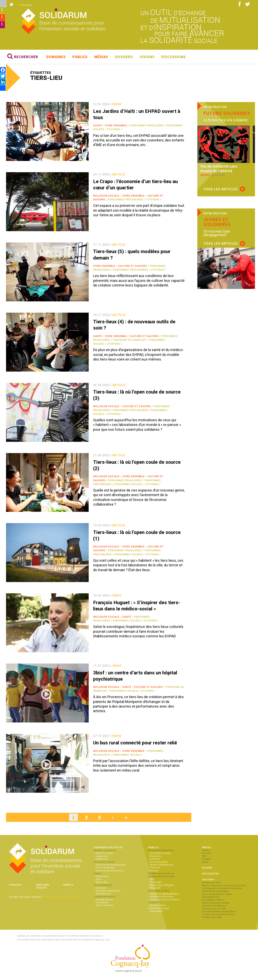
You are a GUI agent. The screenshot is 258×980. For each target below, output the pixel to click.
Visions (147, 58)
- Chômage (155, 883)
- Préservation (103, 895)
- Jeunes (153, 871)
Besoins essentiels (105, 851)
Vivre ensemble (116, 127)
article (119, 176)
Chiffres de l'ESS (212, 918)
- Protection (101, 860)
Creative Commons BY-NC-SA (61, 898)
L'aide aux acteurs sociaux (218, 915)
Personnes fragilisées (147, 127)
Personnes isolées (128, 485)
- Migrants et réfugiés (161, 886)
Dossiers (124, 58)
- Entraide (100, 889)
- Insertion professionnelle (110, 866)
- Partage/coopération (107, 892)
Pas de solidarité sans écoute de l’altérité (223, 170)
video (117, 105)
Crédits (68, 886)
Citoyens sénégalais (214, 907)
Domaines (56, 58)
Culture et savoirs (133, 267)
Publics (80, 58)
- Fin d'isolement (104, 869)
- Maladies (154, 857)
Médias (101, 58)
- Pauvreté (154, 889)
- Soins (98, 880)
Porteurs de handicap (130, 341)
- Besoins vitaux (104, 854)
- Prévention (101, 877)
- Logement (101, 857)
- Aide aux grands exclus (109, 871)
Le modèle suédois (213, 901)
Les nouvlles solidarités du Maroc (222, 889)
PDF (204, 857)
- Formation (101, 903)
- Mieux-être (101, 883)
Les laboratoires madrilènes (219, 913)
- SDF (151, 880)
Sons (205, 863)
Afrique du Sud (211, 884)
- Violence (154, 860)
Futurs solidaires (227, 114)
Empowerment (211, 898)
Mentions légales (43, 887)
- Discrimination (158, 863)
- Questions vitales (160, 854)
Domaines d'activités (108, 848)
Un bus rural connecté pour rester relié (135, 744)
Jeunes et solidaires (217, 222)
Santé (98, 127)
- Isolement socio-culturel (164, 900)
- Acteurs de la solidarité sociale (159, 908)
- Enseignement (104, 900)
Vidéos (206, 851)
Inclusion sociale (106, 197)
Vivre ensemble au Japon (217, 895)
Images (207, 860)
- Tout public (156, 912)
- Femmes (154, 869)
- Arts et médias (104, 906)
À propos (26, 5)
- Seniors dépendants (161, 866)
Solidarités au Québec (216, 892)
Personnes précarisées (126, 201)
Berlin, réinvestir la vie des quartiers (224, 886)
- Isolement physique (161, 898)
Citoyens (114, 131)
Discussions (173, 58)
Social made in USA (214, 909)
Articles (207, 854)
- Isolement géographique (164, 895)
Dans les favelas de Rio (216, 904)
